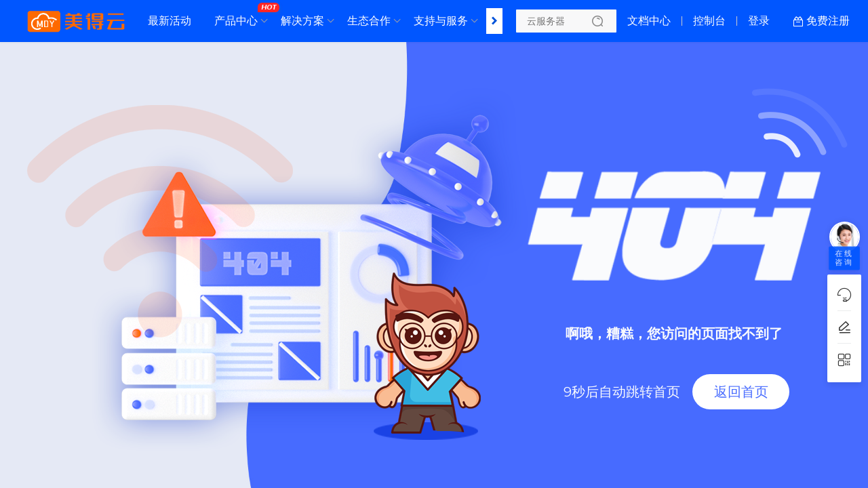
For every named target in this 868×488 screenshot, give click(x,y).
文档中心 (649, 21)
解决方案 (302, 21)
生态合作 (369, 21)
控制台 (709, 21)
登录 (759, 21)
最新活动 (170, 21)
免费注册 (828, 21)
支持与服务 (441, 21)
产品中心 (239, 16)
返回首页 (741, 392)
